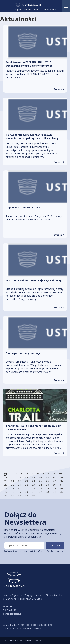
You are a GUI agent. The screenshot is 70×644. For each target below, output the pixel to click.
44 (47, 488)
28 (61, 481)
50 (26, 492)
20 (6, 481)
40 (20, 488)
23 (26, 481)
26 (47, 481)
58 (20, 495)
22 (20, 481)
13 (20, 477)
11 (6, 477)
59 (26, 495)
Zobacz (59, 89)
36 (54, 485)
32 (26, 485)
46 (61, 488)
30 (13, 485)
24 (33, 481)
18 (54, 477)
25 (40, 481)
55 (61, 492)
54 (54, 492)
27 (54, 481)
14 (26, 477)
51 (33, 492)
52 (40, 492)
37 (61, 485)
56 (6, 495)
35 (47, 485)
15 (33, 477)
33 (33, 485)
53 (47, 492)
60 (33, 495)
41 (26, 488)
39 (13, 488)
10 (60, 473)
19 (61, 477)
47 (6, 492)
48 (13, 492)
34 (40, 485)
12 (13, 477)
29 (6, 485)
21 (13, 481)
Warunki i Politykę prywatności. (51, 551)
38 (6, 488)
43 (40, 488)
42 (33, 488)
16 (40, 477)
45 (54, 488)
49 (20, 492)
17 (47, 477)
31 (20, 485)
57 (13, 495)
